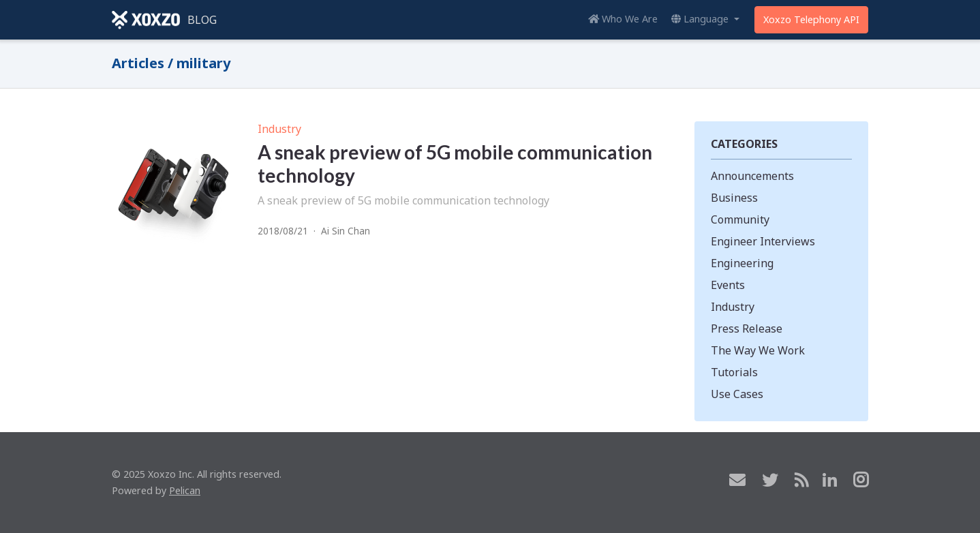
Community (740, 219)
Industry (279, 129)
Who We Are (623, 19)
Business (734, 198)
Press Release (747, 329)
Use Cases (737, 394)
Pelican (185, 490)
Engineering (742, 263)
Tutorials (734, 372)
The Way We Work (758, 350)
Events (728, 285)
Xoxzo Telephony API (811, 19)
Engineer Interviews (763, 241)
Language (701, 19)
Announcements (752, 176)
